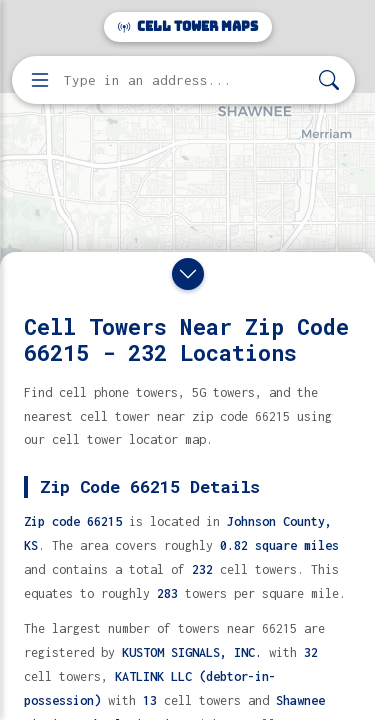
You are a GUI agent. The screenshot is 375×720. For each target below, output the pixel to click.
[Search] (329, 80)
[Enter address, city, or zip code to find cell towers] (185, 80)
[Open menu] (40, 80)
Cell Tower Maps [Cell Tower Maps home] (188, 26)
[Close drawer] (188, 274)
